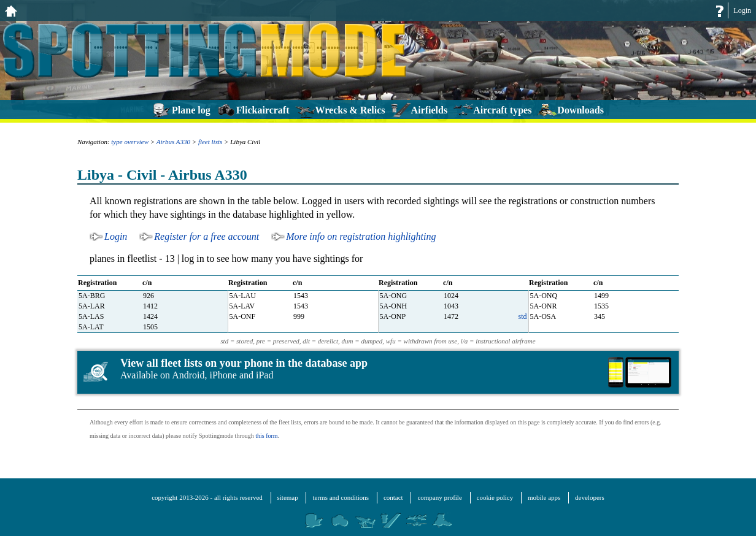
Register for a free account (206, 236)
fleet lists (210, 142)
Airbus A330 (173, 142)
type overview (130, 142)
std (522, 316)
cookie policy (495, 497)
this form (266, 436)
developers (590, 497)
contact (393, 497)
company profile (439, 497)
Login (742, 10)
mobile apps (544, 497)
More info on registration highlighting (361, 236)
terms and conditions (341, 497)
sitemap (288, 497)
